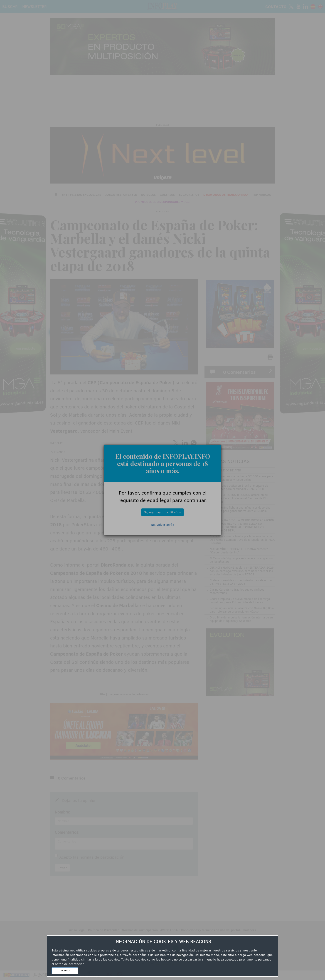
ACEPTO (65, 970)
